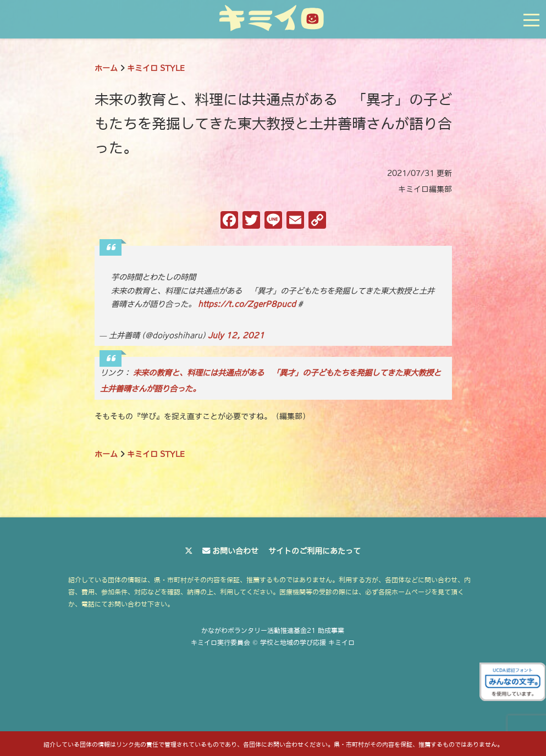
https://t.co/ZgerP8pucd (247, 304)
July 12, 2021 (236, 335)
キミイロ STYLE (156, 68)
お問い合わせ (235, 551)
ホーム (106, 68)
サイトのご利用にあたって (315, 551)
